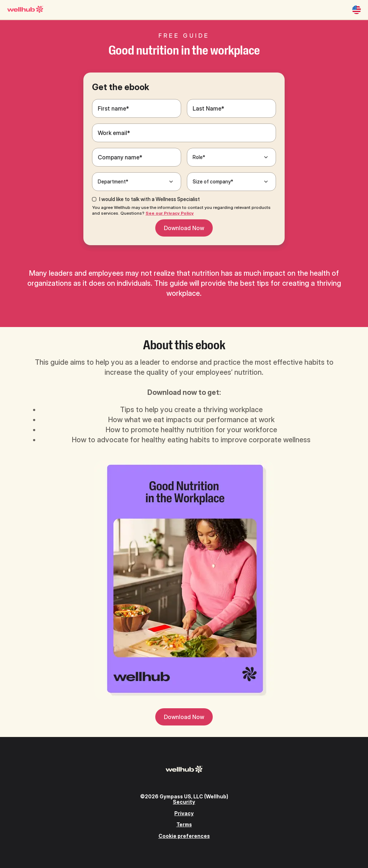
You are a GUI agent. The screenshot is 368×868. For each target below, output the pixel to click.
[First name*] (137, 108)
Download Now (184, 228)
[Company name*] (137, 157)
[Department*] (137, 182)
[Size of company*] (231, 182)
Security (184, 802)
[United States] (356, 10)
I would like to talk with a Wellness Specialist (149, 199)
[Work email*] (184, 133)
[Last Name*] (231, 108)
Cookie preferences (184, 836)
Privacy (184, 813)
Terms (184, 824)
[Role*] (231, 157)
